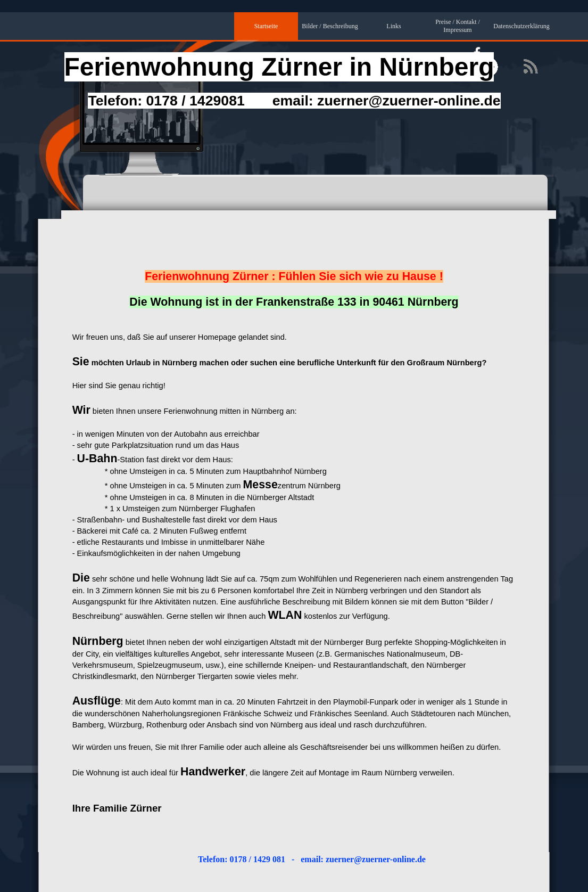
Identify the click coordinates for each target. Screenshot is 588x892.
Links (394, 26)
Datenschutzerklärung (521, 26)
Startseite (266, 26)
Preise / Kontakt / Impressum (458, 26)
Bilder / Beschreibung (330, 26)
